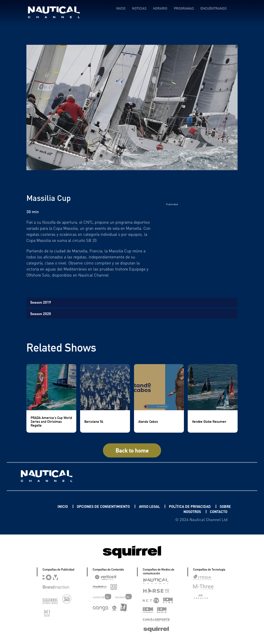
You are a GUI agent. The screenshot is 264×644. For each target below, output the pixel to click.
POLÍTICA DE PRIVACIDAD (206, 506)
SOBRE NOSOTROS (180, 511)
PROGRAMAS (184, 8)
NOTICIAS (139, 8)
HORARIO (160, 8)
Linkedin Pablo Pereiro (30, 506)
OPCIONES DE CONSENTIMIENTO (110, 506)
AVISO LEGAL (162, 506)
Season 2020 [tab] (41, 314)
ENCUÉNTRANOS (213, 8)
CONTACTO (217, 511)
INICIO (121, 8)
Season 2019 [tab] (41, 302)
